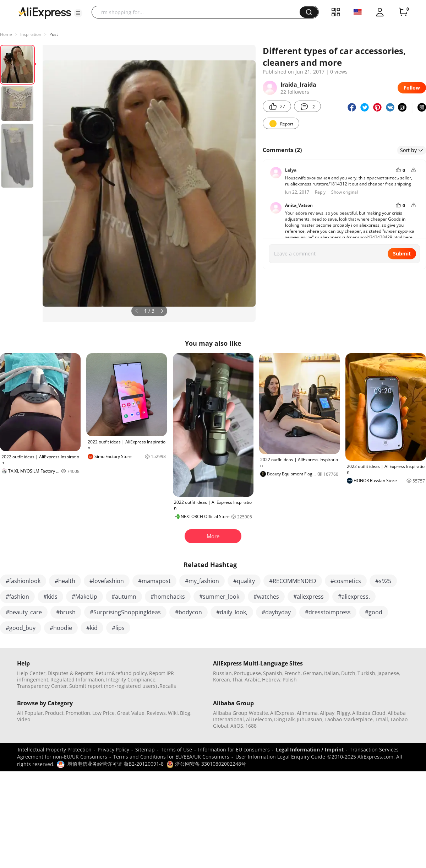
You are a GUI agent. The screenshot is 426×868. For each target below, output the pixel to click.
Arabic (252, 680)
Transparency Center (42, 686)
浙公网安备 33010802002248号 (206, 764)
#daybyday (276, 612)
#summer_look (219, 597)
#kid (92, 628)
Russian (222, 673)
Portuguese (247, 673)
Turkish (366, 673)
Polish (290, 680)
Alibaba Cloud (369, 713)
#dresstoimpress (328, 612)
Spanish (273, 673)
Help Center (31, 673)
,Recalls (167, 686)
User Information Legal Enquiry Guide (280, 757)
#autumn (124, 597)
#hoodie (61, 628)
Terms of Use (176, 750)
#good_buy (21, 628)
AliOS (237, 726)
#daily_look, (232, 612)
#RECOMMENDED (293, 581)
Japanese (388, 673)
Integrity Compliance (131, 680)
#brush (66, 612)
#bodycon (189, 612)
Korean (222, 680)
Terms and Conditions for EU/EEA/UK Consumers (171, 757)
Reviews (156, 713)
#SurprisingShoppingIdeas (125, 612)
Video (24, 719)
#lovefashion (107, 581)
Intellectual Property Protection (55, 750)
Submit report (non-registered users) (113, 686)
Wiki (173, 713)
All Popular (30, 713)
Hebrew (271, 680)
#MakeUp (84, 597)
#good (374, 612)
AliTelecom (259, 719)
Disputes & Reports (70, 673)
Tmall (381, 719)
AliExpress (282, 713)
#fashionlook (23, 581)
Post (54, 34)
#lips (118, 628)
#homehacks (168, 597)
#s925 (383, 581)
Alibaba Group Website (241, 713)
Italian (332, 673)
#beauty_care (24, 612)
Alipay (327, 713)
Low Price (103, 713)
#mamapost (154, 581)
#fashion (17, 597)
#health (65, 581)
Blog (185, 713)
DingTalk (284, 719)
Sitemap (145, 750)
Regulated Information (77, 680)
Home (6, 34)
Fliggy (343, 713)
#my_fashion (202, 581)
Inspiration (31, 34)
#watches (266, 597)
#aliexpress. (354, 597)
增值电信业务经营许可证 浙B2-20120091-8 (116, 764)
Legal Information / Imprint (310, 750)
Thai (237, 680)
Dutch (348, 673)
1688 (251, 726)
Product (54, 713)
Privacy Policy (113, 750)
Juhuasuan (310, 719)
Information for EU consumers (234, 750)
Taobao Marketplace (349, 719)
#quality (244, 581)
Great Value (131, 713)
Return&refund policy (121, 673)
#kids (50, 597)
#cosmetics (346, 581)
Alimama (307, 713)
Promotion (78, 713)
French (293, 673)
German (312, 673)
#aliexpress (308, 597)
